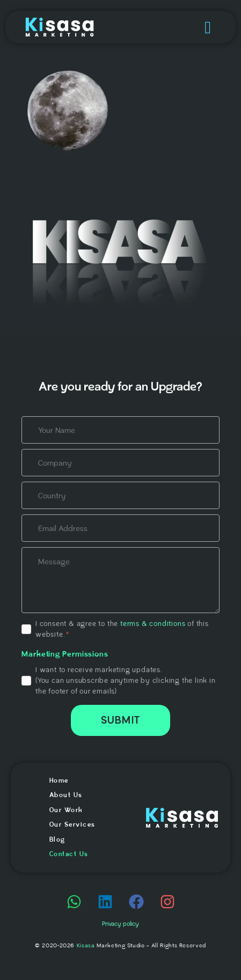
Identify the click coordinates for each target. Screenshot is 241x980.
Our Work (66, 810)
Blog (57, 840)
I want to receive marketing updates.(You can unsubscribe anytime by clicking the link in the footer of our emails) (126, 681)
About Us (66, 795)
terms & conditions (153, 624)
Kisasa (86, 945)
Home (59, 781)
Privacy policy (120, 924)
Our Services (72, 825)
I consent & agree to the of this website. (122, 629)
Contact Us (69, 854)
